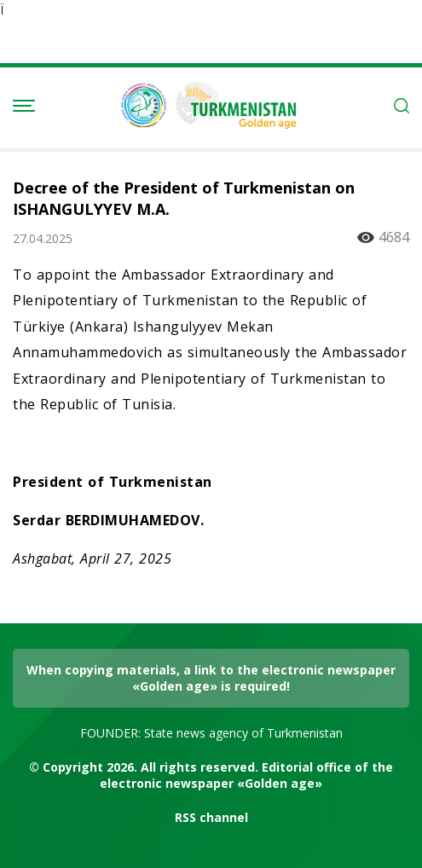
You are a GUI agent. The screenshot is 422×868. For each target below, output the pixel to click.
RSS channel (211, 817)
